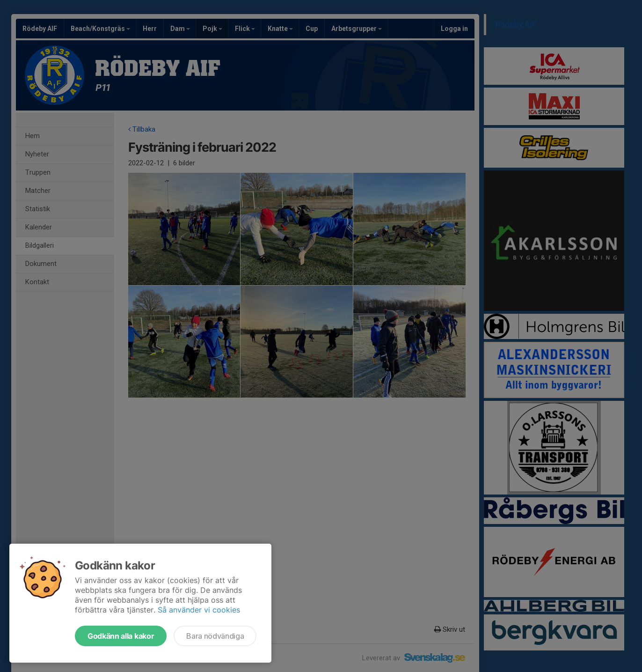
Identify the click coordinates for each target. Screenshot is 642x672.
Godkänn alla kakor (121, 636)
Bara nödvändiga (215, 636)
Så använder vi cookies (199, 610)
